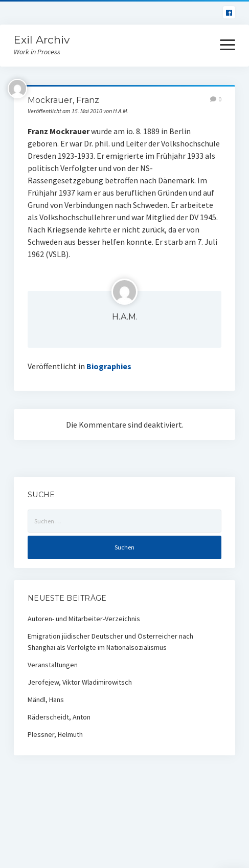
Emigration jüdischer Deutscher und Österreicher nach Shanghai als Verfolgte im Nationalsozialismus (110, 642)
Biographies (109, 366)
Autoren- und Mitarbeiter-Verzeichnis (84, 619)
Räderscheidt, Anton (59, 717)
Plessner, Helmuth (55, 734)
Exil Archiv (42, 40)
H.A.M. (125, 317)
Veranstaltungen (53, 665)
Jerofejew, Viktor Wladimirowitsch (80, 682)
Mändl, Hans (46, 700)
